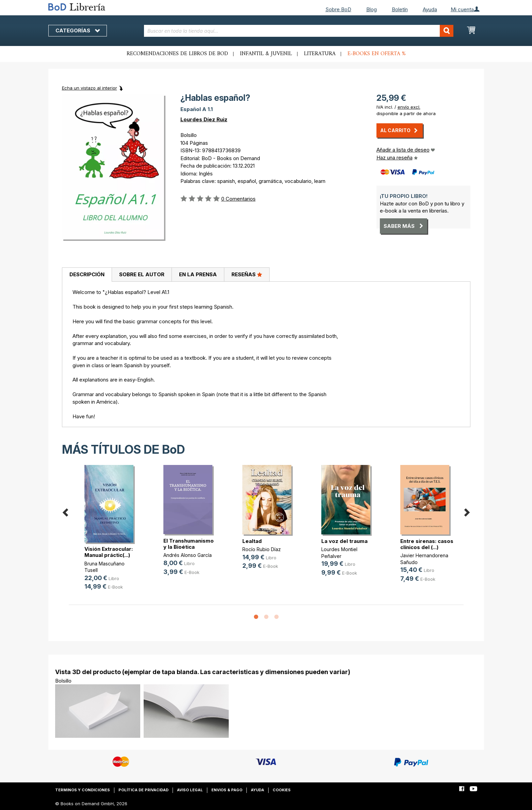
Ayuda (430, 9)
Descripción (87, 274)
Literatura (320, 54)
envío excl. (409, 107)
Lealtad (252, 541)
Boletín (400, 9)
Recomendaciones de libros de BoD (177, 54)
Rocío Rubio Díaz (262, 549)
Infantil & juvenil (266, 54)
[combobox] (299, 31)
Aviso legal (190, 790)
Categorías (78, 30)
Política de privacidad (143, 790)
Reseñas (247, 274)
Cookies (282, 790)
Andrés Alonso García (188, 555)
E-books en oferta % (377, 54)
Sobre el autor (142, 274)
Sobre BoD (338, 9)
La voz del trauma (344, 541)
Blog (372, 9)
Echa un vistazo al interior (90, 88)
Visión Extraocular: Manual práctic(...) (109, 552)
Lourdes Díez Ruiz (204, 119)
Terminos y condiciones (83, 790)
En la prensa (198, 274)
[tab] (87, 275)
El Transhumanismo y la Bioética (189, 544)
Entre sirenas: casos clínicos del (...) (427, 544)
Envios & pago (227, 790)
